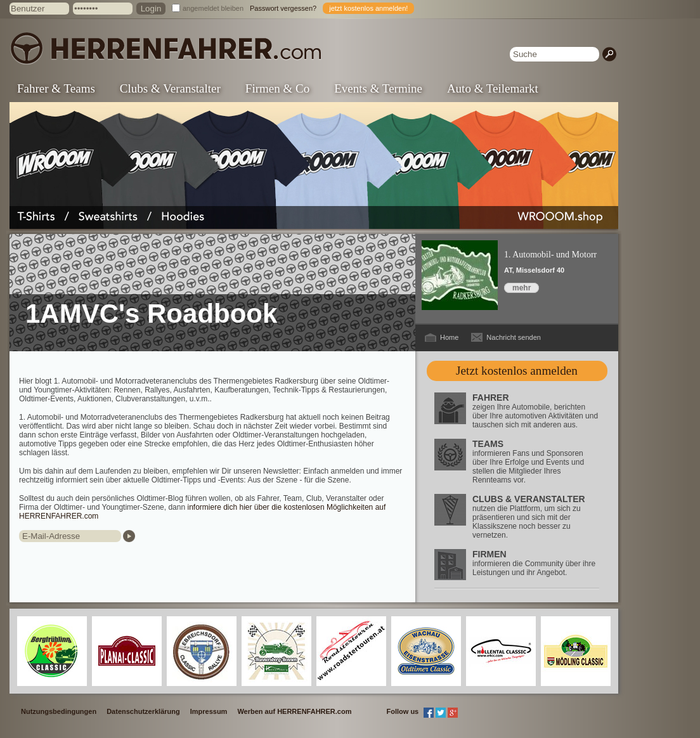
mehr (522, 288)
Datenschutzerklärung (143, 711)
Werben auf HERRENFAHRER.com (294, 711)
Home (449, 337)
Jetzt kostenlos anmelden (517, 371)
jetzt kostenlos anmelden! (368, 8)
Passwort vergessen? (283, 8)
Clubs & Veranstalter (170, 88)
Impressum (209, 711)
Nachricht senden (514, 337)
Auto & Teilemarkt (493, 88)
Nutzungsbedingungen (59, 711)
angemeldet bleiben (213, 8)
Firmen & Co (277, 88)
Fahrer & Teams (56, 88)
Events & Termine (378, 88)
